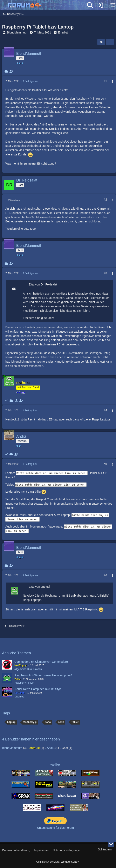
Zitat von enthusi (39, 587)
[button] (110, 42)
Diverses (19, 697)
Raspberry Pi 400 (24, 683)
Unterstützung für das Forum (55, 828)
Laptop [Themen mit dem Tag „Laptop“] (11, 722)
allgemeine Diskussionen (28, 669)
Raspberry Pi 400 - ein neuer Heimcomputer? (43, 675)
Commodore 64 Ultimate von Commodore (41, 662)
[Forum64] (48, 6)
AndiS (51, 748)
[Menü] (111, 5)
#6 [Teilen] (105, 575)
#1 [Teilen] (105, 81)
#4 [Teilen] (105, 410)
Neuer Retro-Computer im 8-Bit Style (38, 689)
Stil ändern (105, 849)
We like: (55, 765)
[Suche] (90, 5)
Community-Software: (58, 862)
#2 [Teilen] (105, 199)
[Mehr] (110, 81)
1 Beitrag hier (30, 411)
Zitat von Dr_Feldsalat (43, 284)
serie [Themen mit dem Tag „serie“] (61, 722)
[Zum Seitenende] (111, 844)
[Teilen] (101, 42)
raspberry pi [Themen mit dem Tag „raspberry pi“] (30, 722)
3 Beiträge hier (30, 81)
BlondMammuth (17, 32)
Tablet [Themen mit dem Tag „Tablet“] (75, 722)
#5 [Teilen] (105, 464)
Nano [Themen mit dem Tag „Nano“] (48, 722)
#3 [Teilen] (105, 273)
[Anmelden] (100, 5)
